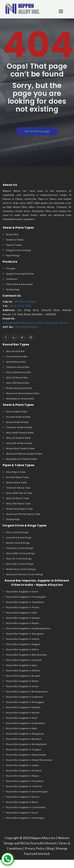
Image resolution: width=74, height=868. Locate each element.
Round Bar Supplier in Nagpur (23, 644)
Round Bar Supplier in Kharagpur (25, 702)
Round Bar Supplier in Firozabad (25, 781)
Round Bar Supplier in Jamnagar (25, 818)
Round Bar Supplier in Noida (22, 681)
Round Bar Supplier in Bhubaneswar (27, 692)
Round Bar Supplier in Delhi (22, 728)
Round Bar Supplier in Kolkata (23, 707)
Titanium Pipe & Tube (18, 488)
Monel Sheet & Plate (17, 422)
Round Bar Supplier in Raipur (23, 776)
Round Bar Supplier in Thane (23, 607)
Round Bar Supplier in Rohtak (23, 671)
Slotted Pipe (13, 290)
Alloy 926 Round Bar (18, 383)
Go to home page (37, 131)
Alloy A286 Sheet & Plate (20, 433)
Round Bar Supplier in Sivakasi (24, 771)
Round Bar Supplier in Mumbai (24, 739)
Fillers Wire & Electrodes (20, 284)
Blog (50, 848)
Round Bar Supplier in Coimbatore (26, 807)
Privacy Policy (35, 848)
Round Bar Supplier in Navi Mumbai (27, 655)
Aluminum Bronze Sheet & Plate (24, 454)
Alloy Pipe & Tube (16, 472)
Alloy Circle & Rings (17, 532)
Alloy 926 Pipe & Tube (18, 504)
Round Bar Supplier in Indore (23, 639)
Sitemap (62, 848)
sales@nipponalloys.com (19, 323)
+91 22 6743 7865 (20, 306)
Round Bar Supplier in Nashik (23, 713)
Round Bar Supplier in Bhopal (23, 676)
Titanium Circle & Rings (20, 548)
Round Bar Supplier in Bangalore (25, 734)
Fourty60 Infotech (37, 854)
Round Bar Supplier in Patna (22, 650)
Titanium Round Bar (18, 367)
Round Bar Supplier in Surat (22, 813)
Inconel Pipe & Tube (17, 477)
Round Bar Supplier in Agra (22, 665)
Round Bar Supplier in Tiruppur (24, 750)
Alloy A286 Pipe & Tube (19, 493)
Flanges (11, 268)
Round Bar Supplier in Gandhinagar (27, 792)
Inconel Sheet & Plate (18, 417)
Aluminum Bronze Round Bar (23, 393)
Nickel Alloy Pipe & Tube (19, 509)
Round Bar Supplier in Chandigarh (26, 597)
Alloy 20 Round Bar (17, 378)
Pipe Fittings (13, 256)
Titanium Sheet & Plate (19, 427)
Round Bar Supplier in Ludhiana (24, 697)
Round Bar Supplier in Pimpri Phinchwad (29, 760)
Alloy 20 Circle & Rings (19, 559)
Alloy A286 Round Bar (19, 372)
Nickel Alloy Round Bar (19, 388)
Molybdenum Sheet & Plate (21, 459)
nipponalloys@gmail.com (53, 323)
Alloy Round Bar (15, 351)
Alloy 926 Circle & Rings (20, 564)
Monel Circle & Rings (18, 543)
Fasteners (12, 279)
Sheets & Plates (15, 240)
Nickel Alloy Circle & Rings (21, 569)
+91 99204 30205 (24, 302)
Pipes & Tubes (14, 245)
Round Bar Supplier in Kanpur (23, 618)
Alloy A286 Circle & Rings (21, 553)
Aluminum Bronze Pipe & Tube (23, 514)
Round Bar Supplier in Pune (22, 718)
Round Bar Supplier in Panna (23, 797)
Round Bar (12, 234)
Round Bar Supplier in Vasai (22, 686)
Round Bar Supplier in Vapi (22, 613)
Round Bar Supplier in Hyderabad (26, 723)
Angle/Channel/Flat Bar (20, 274)
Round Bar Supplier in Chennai (24, 786)
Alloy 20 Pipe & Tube (18, 498)
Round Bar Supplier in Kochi (22, 592)
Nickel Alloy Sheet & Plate (20, 448)
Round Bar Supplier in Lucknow (24, 660)
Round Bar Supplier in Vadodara (25, 602)
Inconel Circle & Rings (19, 538)
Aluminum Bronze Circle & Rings (25, 574)
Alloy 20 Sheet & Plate (18, 438)
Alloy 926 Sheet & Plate (19, 443)
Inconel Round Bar (17, 357)
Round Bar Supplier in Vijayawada (26, 755)
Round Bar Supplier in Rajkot (23, 623)
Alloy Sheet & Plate (17, 412)
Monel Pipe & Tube (16, 483)
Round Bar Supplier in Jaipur (23, 765)
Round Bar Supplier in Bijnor (22, 802)
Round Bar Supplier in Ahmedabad (26, 744)
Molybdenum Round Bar (20, 399)
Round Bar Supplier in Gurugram (25, 634)
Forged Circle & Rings (19, 250)
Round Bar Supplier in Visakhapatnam (28, 628)
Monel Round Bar (16, 362)
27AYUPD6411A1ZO (26, 327)
